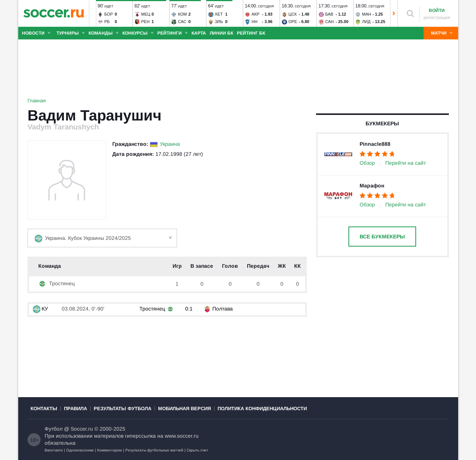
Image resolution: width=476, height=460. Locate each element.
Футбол (54, 429)
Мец (146, 14)
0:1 (189, 309)
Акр (256, 14)
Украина (170, 144)
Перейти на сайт (406, 163)
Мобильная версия (184, 408)
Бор (109, 14)
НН (255, 22)
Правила (75, 408)
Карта (199, 33)
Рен (146, 22)
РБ (107, 22)
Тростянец (57, 283)
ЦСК (293, 14)
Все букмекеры (382, 237)
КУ (40, 309)
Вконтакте (54, 450)
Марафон (372, 186)
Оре (293, 22)
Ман (367, 14)
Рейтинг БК (251, 33)
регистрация (437, 17)
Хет (219, 14)
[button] (93, 13)
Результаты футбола (123, 408)
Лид (366, 22)
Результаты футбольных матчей (154, 450)
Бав (329, 14)
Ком (183, 14)
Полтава (223, 309)
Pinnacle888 (375, 144)
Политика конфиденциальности (262, 408)
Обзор (367, 163)
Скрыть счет (197, 450)
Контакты (44, 408)
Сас (182, 22)
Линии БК (221, 33)
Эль (219, 22)
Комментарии (110, 450)
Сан (330, 22)
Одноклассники (80, 450)
